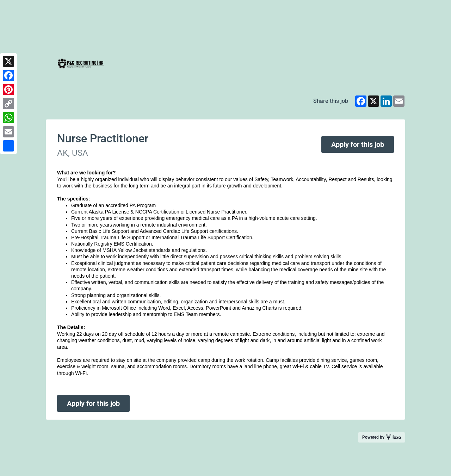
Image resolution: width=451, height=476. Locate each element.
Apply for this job (358, 144)
